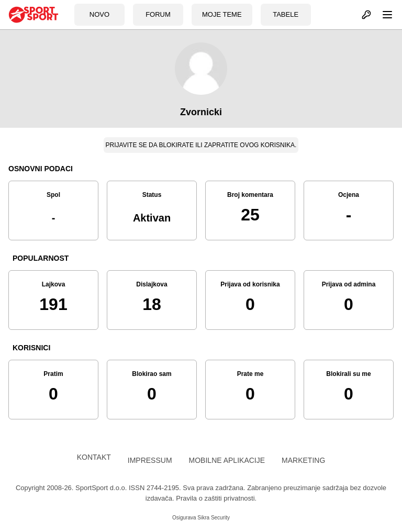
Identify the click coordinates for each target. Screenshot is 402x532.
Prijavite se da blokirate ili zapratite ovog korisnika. (201, 145)
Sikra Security (214, 518)
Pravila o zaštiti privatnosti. (216, 498)
